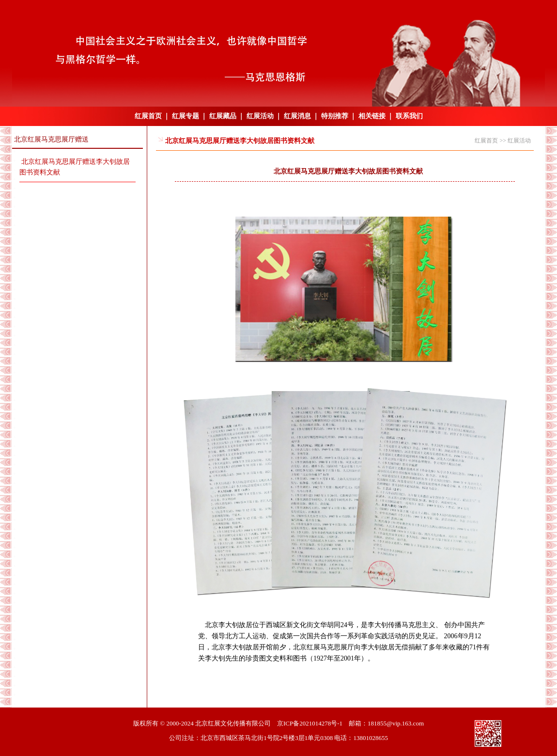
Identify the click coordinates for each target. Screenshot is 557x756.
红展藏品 (223, 116)
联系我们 (409, 116)
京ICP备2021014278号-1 (310, 723)
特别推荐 (335, 116)
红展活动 (260, 116)
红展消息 (297, 116)
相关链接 (372, 116)
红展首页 (148, 116)
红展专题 (186, 116)
